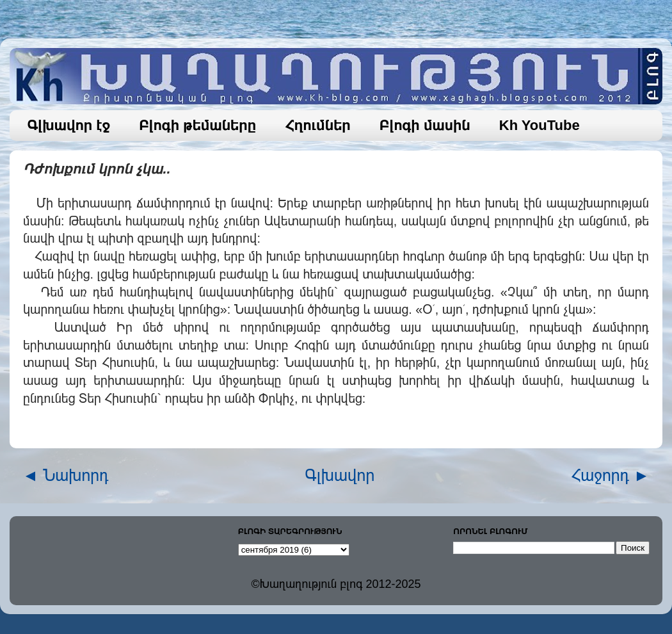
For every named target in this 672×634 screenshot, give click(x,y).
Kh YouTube (540, 125)
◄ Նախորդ (66, 475)
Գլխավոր (340, 475)
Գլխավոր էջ (69, 125)
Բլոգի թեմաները (197, 125)
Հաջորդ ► (610, 475)
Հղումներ (318, 125)
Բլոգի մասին (425, 125)
